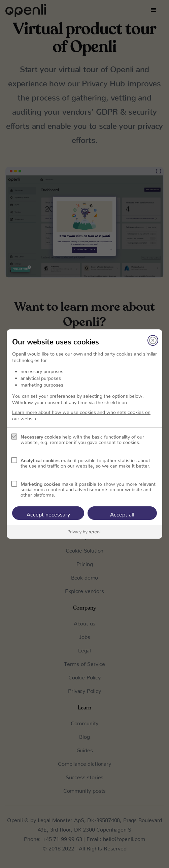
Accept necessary (48, 513)
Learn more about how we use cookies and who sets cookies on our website (81, 414)
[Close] (153, 340)
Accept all (122, 513)
